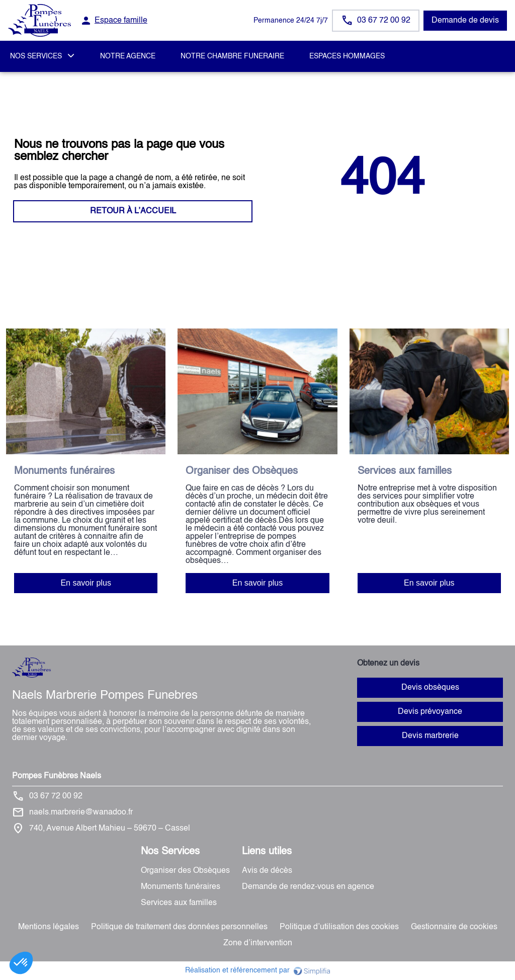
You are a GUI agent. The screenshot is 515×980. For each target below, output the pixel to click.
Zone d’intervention (258, 943)
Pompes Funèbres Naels (57, 776)
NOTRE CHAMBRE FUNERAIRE (232, 56)
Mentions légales (49, 927)
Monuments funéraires (181, 887)
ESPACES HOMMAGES (347, 56)
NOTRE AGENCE (128, 56)
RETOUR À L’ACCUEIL (133, 211)
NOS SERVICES (36, 56)
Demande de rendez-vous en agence (308, 887)
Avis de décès (267, 871)
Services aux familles (179, 903)
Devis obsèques (430, 688)
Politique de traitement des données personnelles (179, 927)
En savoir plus (86, 583)
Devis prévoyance (430, 712)
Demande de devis (465, 21)
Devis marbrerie (430, 736)
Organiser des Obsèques (185, 871)
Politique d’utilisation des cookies (339, 927)
